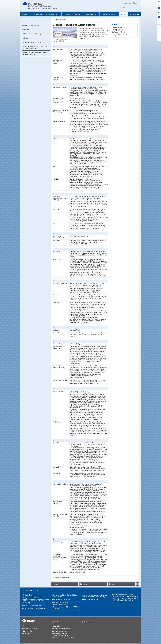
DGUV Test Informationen (32, 26)
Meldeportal (27, 634)
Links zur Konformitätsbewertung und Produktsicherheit (36, 54)
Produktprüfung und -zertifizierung (46, 14)
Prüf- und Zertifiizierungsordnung (34, 608)
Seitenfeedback (90, 622)
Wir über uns (134, 14)
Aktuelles (25, 14)
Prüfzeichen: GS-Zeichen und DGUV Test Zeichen (65, 596)
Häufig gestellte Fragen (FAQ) (33, 605)
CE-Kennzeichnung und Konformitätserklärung (61, 603)
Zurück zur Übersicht (62, 578)
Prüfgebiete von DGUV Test (32, 598)
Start (54, 20)
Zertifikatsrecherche (108, 14)
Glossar (26, 38)
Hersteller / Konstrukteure (62, 629)
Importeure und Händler (61, 631)
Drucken (57, 622)
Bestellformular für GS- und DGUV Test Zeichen (66, 608)
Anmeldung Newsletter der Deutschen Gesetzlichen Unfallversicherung (96, 596)
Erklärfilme (27, 30)
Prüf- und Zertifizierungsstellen (64, 638)
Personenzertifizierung (71, 14)
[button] (65, 584)
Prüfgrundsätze (28, 595)
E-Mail (116, 36)
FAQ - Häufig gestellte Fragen (33, 34)
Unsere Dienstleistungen (61, 600)
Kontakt (129, 3)
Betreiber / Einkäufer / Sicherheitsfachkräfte (61, 635)
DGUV (124, 3)
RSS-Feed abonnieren (90, 600)
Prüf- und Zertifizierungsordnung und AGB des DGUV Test (35, 47)
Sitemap (135, 3)
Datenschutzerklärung (31, 629)
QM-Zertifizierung (90, 14)
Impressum (27, 626)
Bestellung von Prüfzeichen (32, 42)
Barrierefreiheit (28, 631)
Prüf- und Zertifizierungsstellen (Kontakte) (33, 602)
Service (123, 14)
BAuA (95, 292)
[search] (129, 8)
